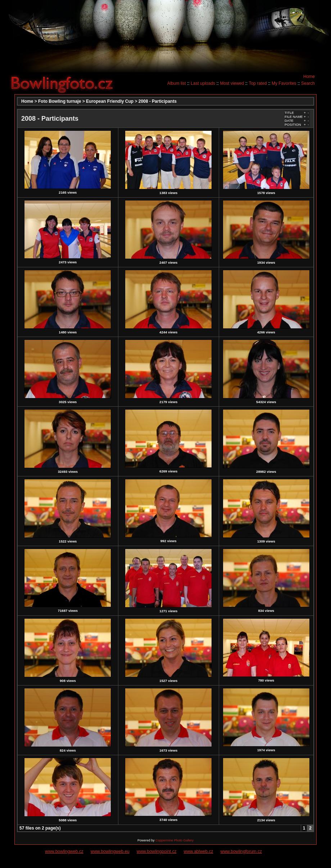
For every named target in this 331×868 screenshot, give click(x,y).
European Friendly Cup (110, 101)
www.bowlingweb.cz (64, 851)
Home (309, 77)
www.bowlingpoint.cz (157, 851)
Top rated (258, 83)
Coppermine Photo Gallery (174, 840)
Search (308, 83)
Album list (177, 83)
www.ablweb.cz (199, 851)
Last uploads (203, 83)
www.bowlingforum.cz (241, 851)
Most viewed (232, 83)
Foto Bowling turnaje (60, 101)
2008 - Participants (158, 101)
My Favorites (284, 83)
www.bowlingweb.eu (110, 851)
